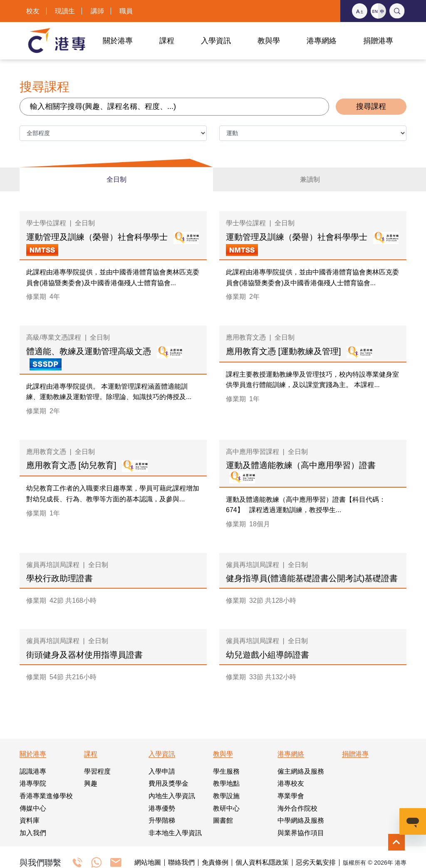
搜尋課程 (371, 106)
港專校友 (291, 783)
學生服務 (226, 771)
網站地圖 (148, 863)
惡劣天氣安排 (316, 863)
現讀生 (65, 11)
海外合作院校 (297, 808)
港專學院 (33, 783)
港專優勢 (162, 808)
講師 (97, 11)
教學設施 (226, 796)
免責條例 (215, 863)
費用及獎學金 (168, 783)
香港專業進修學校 (46, 796)
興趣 (91, 783)
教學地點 (226, 783)
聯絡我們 (181, 863)
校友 (33, 11)
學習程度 (97, 771)
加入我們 (33, 833)
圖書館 (223, 820)
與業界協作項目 (301, 833)
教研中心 (226, 808)
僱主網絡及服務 (301, 771)
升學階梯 (162, 820)
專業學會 (291, 796)
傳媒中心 (33, 808)
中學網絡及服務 (301, 820)
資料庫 (30, 820)
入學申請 (162, 771)
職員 (126, 11)
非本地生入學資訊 (175, 833)
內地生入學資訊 (172, 796)
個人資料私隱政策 (262, 863)
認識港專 (33, 771)
